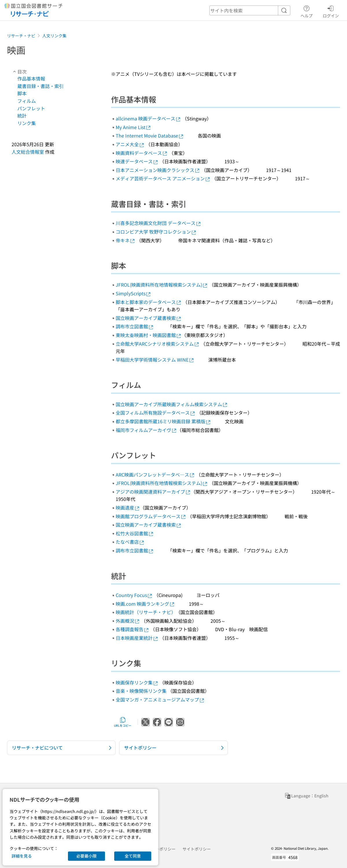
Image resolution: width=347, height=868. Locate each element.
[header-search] (250, 10)
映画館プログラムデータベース (151, 516)
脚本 (22, 93)
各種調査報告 (132, 629)
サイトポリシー (197, 849)
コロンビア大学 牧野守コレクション (156, 232)
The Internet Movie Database (150, 135)
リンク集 (27, 123)
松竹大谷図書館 (135, 533)
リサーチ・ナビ (21, 36)
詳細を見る (22, 856)
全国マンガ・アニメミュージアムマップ (160, 699)
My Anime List (133, 127)
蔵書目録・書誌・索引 (40, 86)
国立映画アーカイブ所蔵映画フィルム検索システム (172, 404)
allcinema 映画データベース (148, 118)
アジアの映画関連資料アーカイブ (153, 492)
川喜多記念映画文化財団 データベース (158, 223)
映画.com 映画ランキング (145, 604)
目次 (19, 72)
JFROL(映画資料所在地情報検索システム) (162, 285)
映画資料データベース (142, 153)
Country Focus (134, 595)
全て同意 (133, 856)
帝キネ (125, 240)
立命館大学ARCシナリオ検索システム (158, 344)
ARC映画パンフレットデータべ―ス (155, 475)
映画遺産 (128, 508)
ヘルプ (307, 11)
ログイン (331, 11)
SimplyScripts (133, 293)
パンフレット (31, 108)
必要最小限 (86, 856)
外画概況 (128, 621)
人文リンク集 (54, 36)
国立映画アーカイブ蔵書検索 (149, 318)
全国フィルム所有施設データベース (156, 413)
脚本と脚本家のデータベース (149, 302)
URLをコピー (123, 722)
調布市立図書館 (135, 326)
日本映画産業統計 (137, 638)
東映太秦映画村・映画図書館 (149, 335)
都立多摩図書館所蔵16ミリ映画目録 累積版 (163, 421)
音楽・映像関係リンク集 (141, 691)
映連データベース (137, 161)
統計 (22, 116)
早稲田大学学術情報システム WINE (155, 360)
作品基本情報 (31, 78)
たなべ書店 (130, 542)
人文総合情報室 (28, 152)
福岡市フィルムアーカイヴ (146, 430)
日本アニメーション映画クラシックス (158, 170)
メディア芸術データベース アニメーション (163, 178)
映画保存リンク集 (137, 682)
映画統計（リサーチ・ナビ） (146, 612)
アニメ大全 (130, 144)
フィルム (27, 101)
